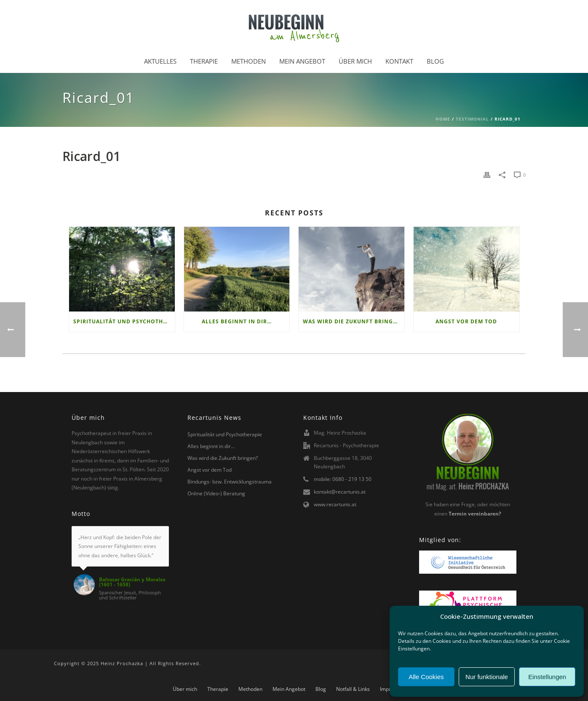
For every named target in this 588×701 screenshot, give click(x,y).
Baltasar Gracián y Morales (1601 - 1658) (132, 582)
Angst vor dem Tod (466, 321)
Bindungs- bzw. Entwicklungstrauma (230, 482)
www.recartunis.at (335, 504)
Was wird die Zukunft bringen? (353, 321)
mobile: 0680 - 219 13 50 (343, 479)
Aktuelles (160, 61)
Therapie (204, 61)
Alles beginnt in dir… (237, 321)
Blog (435, 61)
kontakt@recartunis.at (340, 492)
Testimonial (472, 119)
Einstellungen (547, 677)
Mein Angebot (302, 61)
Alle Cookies (426, 677)
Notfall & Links (353, 689)
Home (443, 119)
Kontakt (399, 61)
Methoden (249, 61)
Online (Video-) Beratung (216, 493)
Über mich (355, 61)
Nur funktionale (487, 677)
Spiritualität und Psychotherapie (124, 321)
